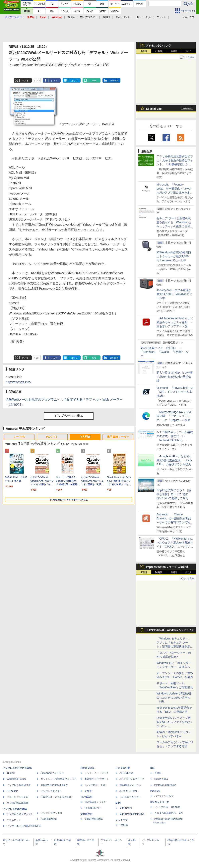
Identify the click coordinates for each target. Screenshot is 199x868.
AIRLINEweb (126, 773)
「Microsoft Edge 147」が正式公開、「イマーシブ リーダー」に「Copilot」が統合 (174, 416)
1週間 (174, 51)
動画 (149, 17)
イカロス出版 (123, 768)
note (94, 81)
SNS (138, 17)
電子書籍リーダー (118, 437)
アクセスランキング (159, 46)
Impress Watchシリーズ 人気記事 (167, 567)
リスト (37, 81)
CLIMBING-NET (93, 808)
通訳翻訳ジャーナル (130, 785)
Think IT (11, 773)
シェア (54, 81)
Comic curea (161, 779)
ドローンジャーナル (18, 797)
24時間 (159, 51)
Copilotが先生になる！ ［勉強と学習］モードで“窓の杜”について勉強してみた (174, 494)
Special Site (154, 109)
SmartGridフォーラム (52, 773)
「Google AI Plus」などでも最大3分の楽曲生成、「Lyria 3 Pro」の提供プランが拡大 (174, 460)
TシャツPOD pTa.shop (167, 807)
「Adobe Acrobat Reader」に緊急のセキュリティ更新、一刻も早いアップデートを (175, 322)
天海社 (158, 773)
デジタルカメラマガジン (20, 814)
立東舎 (88, 791)
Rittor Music (87, 768)
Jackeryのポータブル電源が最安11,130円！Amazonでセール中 (174, 294)
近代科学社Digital (94, 819)
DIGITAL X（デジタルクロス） (57, 797)
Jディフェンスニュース (132, 779)
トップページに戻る (69, 416)
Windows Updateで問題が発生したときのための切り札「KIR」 (174, 697)
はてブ (74, 81)
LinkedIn (114, 81)
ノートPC (19, 437)
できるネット (14, 820)
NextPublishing (49, 819)
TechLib (124, 825)
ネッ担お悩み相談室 (18, 803)
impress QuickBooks (165, 785)
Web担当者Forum (16, 779)
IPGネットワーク (160, 802)
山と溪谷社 (87, 797)
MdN (118, 803)
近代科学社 (87, 814)
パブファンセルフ (164, 796)
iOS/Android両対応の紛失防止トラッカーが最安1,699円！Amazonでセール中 (174, 256)
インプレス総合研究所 (19, 785)
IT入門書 (85, 437)
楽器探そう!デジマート (97, 779)
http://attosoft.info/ (18, 382)
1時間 (144, 51)
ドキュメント (123, 17)
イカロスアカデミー (130, 797)
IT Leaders (12, 791)
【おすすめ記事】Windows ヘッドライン (170, 630)
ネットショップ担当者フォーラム (59, 779)
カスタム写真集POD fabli (169, 813)
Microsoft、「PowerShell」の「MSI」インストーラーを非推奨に (175, 392)
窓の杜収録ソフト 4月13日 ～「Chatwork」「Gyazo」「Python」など (165, 352)
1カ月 (189, 51)
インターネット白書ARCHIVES (24, 826)
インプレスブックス (51, 813)
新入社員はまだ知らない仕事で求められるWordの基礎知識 (175, 377)
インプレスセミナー (51, 791)
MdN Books (126, 808)
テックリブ (121, 820)
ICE (152, 768)
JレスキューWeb (128, 791)
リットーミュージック (97, 773)
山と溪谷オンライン (95, 802)
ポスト (25, 81)
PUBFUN (155, 791)
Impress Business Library (54, 785)
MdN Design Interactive (132, 814)
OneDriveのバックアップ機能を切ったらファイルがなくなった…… (175, 722)
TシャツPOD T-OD (96, 785)
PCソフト (52, 437)
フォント (161, 17)
